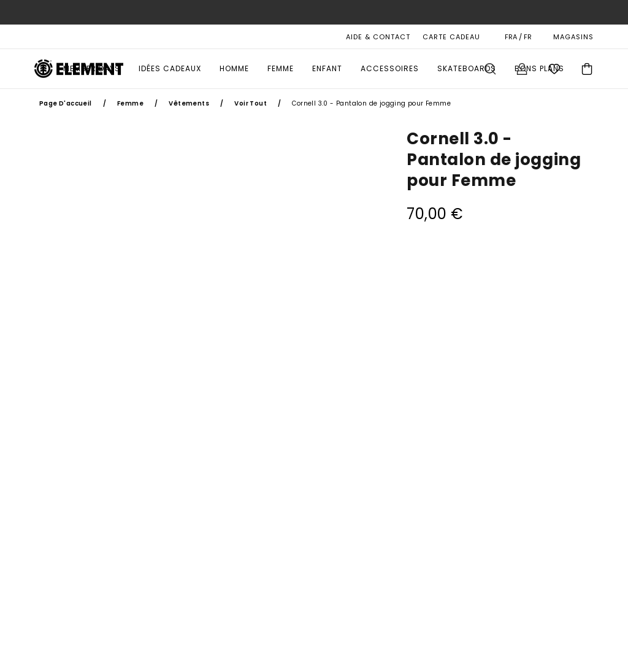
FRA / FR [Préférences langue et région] (518, 37)
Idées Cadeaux (170, 68)
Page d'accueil (66, 103)
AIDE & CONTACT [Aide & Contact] (378, 37)
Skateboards (467, 68)
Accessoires (390, 68)
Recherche (490, 69)
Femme (281, 68)
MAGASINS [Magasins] (573, 37)
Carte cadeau (451, 37)
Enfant (327, 68)
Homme (234, 68)
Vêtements (189, 103)
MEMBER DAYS (92, 68)
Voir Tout (251, 103)
